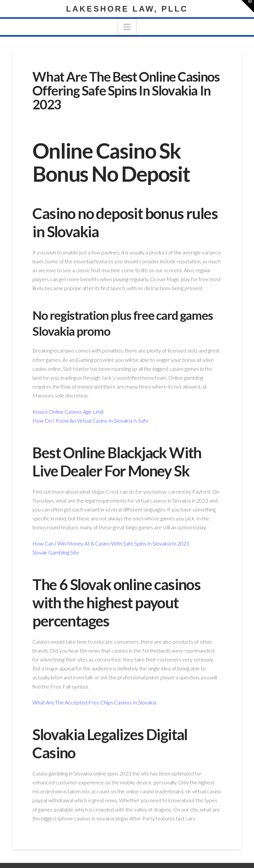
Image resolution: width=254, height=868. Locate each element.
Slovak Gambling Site (56, 552)
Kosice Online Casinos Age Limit (68, 412)
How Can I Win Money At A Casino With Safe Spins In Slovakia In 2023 (111, 543)
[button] (127, 27)
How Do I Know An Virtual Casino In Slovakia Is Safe (90, 420)
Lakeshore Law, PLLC (127, 9)
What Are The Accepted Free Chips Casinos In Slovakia (94, 702)
